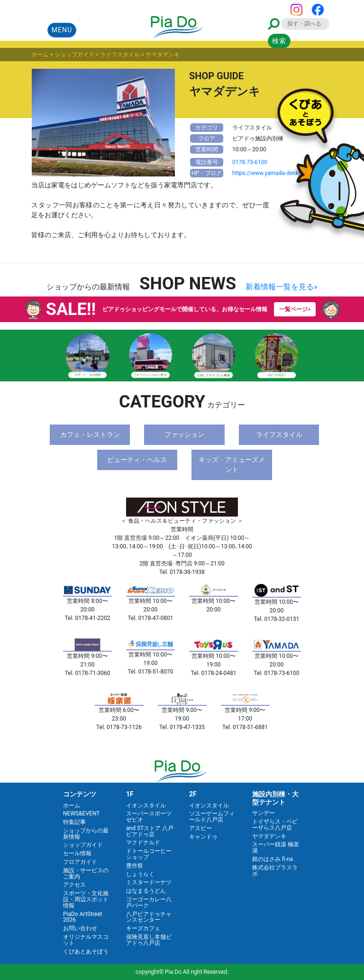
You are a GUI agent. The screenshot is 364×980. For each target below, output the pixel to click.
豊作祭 (135, 866)
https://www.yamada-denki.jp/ (270, 173)
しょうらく (140, 874)
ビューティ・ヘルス (137, 460)
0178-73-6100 (250, 162)
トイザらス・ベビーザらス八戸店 (275, 825)
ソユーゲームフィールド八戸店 (212, 817)
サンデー (264, 813)
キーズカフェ (143, 928)
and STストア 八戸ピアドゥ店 (150, 831)
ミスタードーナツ (149, 882)
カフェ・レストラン (90, 435)
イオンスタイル (146, 805)
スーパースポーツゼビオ (149, 817)
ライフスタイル (279, 435)
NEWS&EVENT (81, 814)
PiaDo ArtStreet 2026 (82, 917)
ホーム (72, 805)
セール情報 (77, 853)
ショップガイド (83, 845)
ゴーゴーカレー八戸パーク (149, 902)
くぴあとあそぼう (86, 952)
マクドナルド (143, 842)
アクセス (74, 885)
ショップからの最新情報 (86, 834)
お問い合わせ (80, 928)
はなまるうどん (146, 891)
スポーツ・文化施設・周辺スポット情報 (86, 899)
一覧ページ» (295, 309)
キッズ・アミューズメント (232, 465)
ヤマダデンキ (269, 836)
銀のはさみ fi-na (273, 859)
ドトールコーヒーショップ (149, 854)
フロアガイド (80, 862)
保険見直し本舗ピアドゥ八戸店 (149, 940)
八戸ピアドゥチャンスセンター (149, 917)
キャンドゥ (203, 837)
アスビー (200, 828)
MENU (62, 30)
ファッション (184, 435)
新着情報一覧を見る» (282, 287)
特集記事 (74, 822)
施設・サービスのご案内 (86, 874)
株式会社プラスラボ (275, 871)
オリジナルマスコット (86, 940)
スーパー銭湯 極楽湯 (276, 847)
